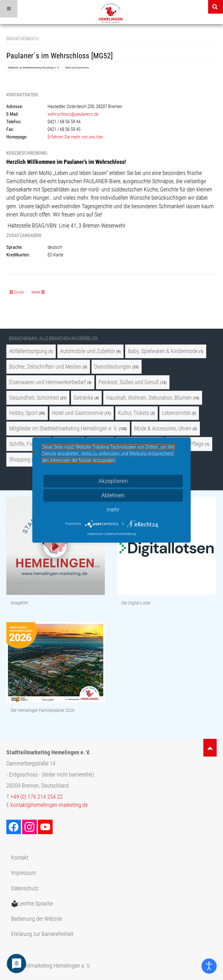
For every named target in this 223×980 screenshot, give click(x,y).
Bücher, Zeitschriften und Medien (45, 367)
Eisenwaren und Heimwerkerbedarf (48, 382)
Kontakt (20, 858)
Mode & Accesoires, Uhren (163, 429)
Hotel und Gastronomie (77, 68)
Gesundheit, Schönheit (34, 398)
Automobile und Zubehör (87, 351)
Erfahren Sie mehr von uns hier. (76, 137)
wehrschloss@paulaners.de (73, 114)
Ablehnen (113, 495)
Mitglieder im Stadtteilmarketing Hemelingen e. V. (34, 68)
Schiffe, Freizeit (26, 444)
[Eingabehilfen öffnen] (209, 966)
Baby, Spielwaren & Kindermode (163, 351)
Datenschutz (25, 888)
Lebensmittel (176, 413)
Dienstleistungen (113, 367)
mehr (113, 509)
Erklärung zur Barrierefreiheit (42, 934)
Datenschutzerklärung (121, 534)
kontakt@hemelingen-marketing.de (49, 805)
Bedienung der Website (37, 919)
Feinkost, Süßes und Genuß (129, 382)
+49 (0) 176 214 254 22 (37, 797)
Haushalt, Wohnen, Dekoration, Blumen (149, 398)
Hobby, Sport (23, 413)
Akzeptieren (113, 481)
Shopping (20, 460)
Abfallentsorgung (28, 351)
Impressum (24, 873)
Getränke (83, 398)
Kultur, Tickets (134, 413)
